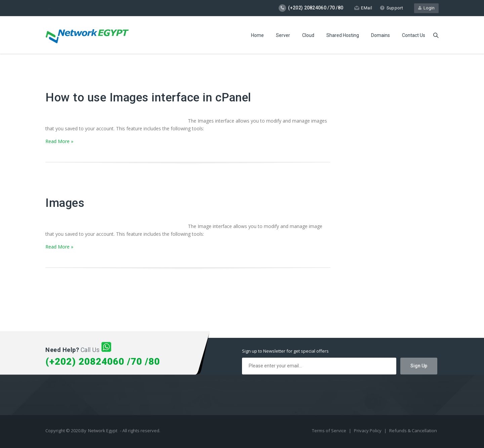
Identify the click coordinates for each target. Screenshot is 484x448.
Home (257, 35)
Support (391, 8)
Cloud (308, 35)
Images (65, 203)
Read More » (59, 141)
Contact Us (414, 35)
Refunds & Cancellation (413, 431)
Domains (380, 35)
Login (426, 8)
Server (283, 35)
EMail (363, 8)
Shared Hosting (343, 35)
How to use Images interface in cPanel (148, 98)
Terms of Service (330, 431)
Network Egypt (103, 431)
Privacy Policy (368, 431)
